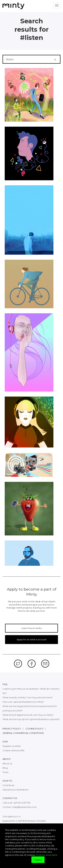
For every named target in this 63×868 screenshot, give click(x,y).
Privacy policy (12, 729)
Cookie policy (35, 729)
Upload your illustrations (15, 790)
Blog (5, 768)
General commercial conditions (23, 733)
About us (7, 763)
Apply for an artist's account (32, 639)
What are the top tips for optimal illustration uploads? (31, 719)
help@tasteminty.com (25, 807)
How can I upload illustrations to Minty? (23, 702)
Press (5, 772)
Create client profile (14, 750)
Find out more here (47, 855)
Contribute (8, 785)
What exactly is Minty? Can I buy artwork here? (28, 697)
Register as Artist (12, 746)
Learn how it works (32, 628)
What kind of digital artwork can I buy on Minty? (28, 715)
